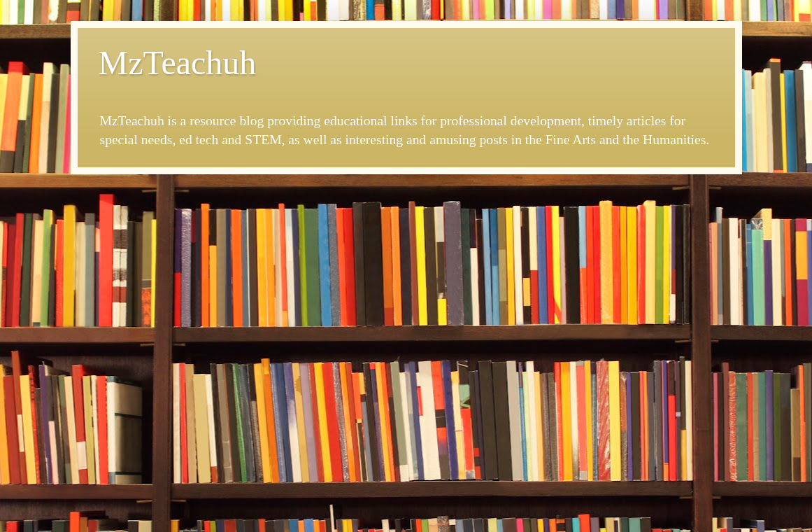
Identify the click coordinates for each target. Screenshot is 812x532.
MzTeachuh (178, 63)
